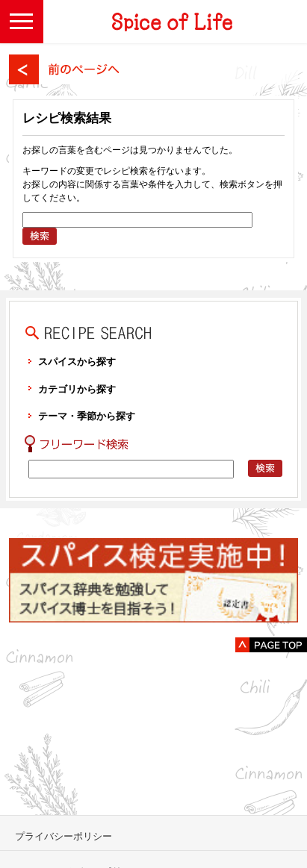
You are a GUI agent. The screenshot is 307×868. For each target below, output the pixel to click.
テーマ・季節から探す (87, 416)
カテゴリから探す (77, 389)
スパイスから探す (77, 362)
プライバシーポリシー (63, 836)
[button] (22, 22)
